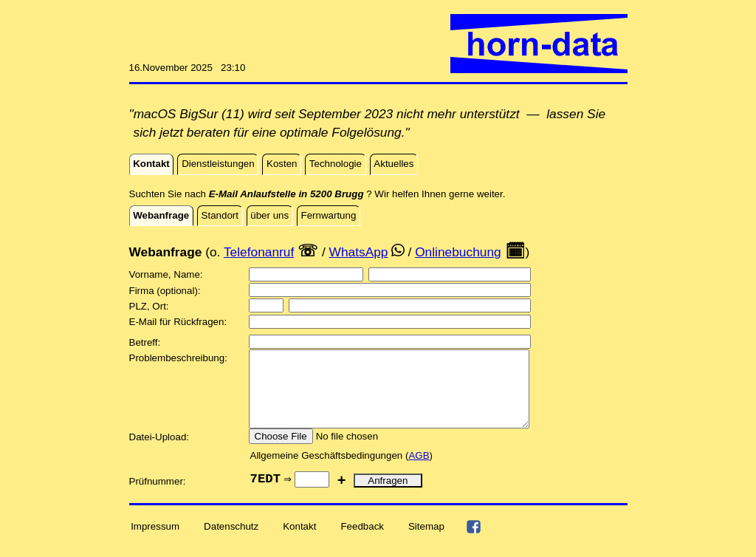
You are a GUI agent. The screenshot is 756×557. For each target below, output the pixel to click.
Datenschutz (231, 542)
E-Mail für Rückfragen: (179, 322)
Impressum (155, 542)
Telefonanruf (259, 252)
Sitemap (426, 542)
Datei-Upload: (161, 452)
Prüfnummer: (159, 497)
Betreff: (146, 342)
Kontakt (299, 542)
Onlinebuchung (458, 252)
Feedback (362, 542)
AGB (419, 471)
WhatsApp (359, 252)
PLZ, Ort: (151, 306)
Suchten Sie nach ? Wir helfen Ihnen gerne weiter (316, 194)
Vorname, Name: (168, 274)
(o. (213, 252)
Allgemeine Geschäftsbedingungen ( (330, 471)
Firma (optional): (166, 291)
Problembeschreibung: (180, 358)
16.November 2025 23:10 (188, 68)
